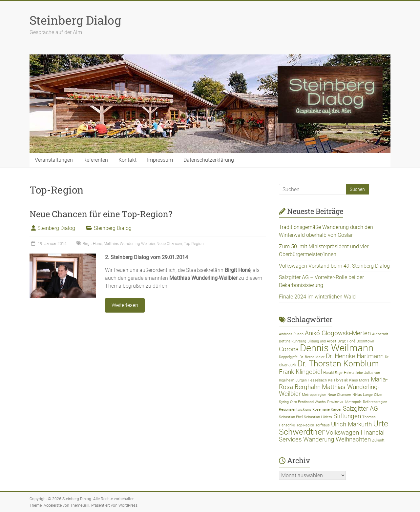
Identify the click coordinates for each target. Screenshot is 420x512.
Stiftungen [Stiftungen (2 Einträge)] (347, 416)
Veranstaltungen (54, 160)
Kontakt (127, 160)
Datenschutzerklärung (209, 160)
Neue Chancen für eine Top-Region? (101, 214)
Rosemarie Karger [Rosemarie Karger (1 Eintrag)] (327, 410)
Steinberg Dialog (75, 20)
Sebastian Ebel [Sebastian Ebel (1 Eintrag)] (291, 417)
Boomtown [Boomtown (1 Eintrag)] (365, 341)
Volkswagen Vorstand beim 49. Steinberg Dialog (334, 266)
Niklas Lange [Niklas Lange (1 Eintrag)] (363, 395)
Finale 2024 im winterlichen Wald (317, 297)
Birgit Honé (92, 244)
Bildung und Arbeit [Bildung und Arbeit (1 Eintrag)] (322, 341)
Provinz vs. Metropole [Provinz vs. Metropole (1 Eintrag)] (344, 402)
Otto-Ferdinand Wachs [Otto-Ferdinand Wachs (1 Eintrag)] (308, 402)
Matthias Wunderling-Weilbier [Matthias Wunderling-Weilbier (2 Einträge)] (329, 390)
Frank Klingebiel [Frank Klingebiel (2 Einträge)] (300, 372)
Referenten (96, 160)
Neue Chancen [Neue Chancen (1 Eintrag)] (339, 395)
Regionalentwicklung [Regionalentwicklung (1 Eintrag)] (295, 410)
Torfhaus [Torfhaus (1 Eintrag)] (323, 425)
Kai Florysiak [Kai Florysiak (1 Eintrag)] (338, 380)
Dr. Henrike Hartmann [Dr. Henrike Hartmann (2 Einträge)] (355, 356)
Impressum (160, 160)
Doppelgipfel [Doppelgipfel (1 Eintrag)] (289, 357)
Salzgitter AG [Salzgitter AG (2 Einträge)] (360, 409)
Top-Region (194, 244)
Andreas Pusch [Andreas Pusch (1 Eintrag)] (291, 334)
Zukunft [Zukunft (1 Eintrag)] (378, 440)
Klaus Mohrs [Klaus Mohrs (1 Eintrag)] (359, 380)
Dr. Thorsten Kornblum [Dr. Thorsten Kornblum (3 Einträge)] (338, 364)
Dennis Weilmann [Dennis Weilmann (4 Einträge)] (337, 348)
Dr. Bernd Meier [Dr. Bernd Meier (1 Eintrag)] (312, 357)
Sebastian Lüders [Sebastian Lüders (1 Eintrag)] (318, 417)
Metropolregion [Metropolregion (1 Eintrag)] (314, 395)
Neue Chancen (169, 244)
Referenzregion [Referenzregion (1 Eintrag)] (375, 402)
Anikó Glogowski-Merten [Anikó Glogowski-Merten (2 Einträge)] (338, 333)
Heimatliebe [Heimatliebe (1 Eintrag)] (353, 373)
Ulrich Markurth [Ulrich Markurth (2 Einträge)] (351, 424)
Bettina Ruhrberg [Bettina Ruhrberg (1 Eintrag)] (293, 341)
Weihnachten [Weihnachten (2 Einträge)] (353, 439)
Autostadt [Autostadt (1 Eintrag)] (380, 334)
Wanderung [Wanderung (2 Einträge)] (319, 439)
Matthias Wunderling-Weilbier (129, 244)
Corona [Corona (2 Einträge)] (289, 349)
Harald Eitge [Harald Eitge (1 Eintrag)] (333, 373)
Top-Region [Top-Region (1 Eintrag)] (305, 425)
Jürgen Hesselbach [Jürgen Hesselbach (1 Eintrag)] (311, 380)
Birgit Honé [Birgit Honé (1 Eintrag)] (346, 341)
